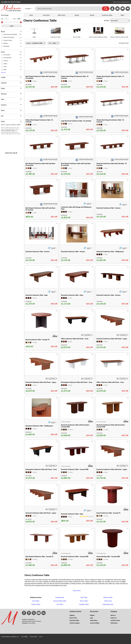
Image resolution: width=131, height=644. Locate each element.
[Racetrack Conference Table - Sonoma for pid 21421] (77, 242)
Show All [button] (3, 72)
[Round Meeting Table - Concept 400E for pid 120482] (112, 547)
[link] (128, 9)
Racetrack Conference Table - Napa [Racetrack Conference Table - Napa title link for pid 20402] (37, 295)
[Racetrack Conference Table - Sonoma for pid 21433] (41, 239)
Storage (92, 15)
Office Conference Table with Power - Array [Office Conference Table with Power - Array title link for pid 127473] (75, 339)
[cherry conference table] (70, 9)
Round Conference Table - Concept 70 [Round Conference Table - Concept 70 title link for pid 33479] (108, 513)
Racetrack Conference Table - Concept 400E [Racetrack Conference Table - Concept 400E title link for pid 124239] (75, 469)
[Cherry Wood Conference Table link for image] (98, 31)
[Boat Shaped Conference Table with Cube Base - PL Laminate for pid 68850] (41, 62)
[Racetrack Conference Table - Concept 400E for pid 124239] (77, 455)
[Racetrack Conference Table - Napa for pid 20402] (41, 282)
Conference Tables (107, 15)
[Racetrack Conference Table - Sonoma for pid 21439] (112, 281)
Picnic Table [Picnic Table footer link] (84, 601)
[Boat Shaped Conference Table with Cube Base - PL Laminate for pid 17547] (41, 149)
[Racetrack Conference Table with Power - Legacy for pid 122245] (41, 370)
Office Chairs (62, 15)
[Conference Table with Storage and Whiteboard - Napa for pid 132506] (77, 197)
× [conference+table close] (58, 43)
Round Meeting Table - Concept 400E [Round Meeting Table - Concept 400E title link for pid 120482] (108, 557)
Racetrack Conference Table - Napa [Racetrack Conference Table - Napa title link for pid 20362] (72, 514)
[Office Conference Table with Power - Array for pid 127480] (112, 367)
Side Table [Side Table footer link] (84, 597)
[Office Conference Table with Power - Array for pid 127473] (77, 324)
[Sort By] (120, 21)
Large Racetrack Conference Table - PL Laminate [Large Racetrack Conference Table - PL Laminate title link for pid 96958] (76, 121)
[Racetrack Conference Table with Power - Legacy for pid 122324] (112, 456)
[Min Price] (7, 19)
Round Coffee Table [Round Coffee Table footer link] (60, 601)
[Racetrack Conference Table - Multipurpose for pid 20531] (41, 416)
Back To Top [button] (9, 153)
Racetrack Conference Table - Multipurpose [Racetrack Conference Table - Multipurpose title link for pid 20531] (39, 426)
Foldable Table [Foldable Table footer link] (84, 604)
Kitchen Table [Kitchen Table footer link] (108, 597)
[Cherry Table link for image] (77, 31)
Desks (31, 15)
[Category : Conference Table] (37, 43)
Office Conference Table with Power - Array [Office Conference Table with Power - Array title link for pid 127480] (110, 382)
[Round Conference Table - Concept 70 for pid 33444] (41, 329)
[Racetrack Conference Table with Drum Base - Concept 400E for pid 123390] (77, 414)
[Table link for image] (34, 31)
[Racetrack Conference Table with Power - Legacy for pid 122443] (41, 500)
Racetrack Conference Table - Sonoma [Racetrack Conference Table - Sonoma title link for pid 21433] (38, 252)
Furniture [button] (29, 9)
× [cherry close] (44, 43)
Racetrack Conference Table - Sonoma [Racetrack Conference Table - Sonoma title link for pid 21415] (108, 208)
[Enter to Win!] (117, 10)
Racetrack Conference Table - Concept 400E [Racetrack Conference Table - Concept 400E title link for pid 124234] (75, 557)
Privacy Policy (34, 637)
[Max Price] (19, 19)
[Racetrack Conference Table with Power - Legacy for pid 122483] (112, 325)
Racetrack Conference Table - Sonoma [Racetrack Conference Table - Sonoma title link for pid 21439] (108, 295)
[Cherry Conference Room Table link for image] (119, 31)
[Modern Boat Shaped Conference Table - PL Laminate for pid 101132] (77, 63)
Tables (122, 15)
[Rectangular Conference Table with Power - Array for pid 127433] (41, 456)
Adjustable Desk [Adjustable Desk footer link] (108, 604)
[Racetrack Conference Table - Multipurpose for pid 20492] (112, 237)
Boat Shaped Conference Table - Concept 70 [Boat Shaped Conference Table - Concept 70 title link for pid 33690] (39, 557)
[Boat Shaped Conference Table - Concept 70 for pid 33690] (41, 543)
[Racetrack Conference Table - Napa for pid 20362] (77, 501)
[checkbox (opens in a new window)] (2, 35)
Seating (77, 15)
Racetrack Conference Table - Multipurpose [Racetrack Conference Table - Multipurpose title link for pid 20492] (110, 252)
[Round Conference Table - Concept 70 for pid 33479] (112, 503)
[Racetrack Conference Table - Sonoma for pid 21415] (112, 198)
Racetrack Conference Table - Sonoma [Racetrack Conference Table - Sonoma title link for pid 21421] (73, 252)
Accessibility (25, 637)
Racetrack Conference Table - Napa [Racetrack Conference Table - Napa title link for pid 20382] (72, 295)
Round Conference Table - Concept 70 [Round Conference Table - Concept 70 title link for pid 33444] (37, 340)
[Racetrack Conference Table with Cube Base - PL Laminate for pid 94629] (112, 149)
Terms (41, 637)
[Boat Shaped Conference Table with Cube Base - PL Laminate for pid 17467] (77, 150)
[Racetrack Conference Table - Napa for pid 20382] (77, 282)
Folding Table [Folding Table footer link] (60, 597)
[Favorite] (57, 49)
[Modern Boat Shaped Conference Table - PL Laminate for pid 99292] (112, 106)
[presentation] (11, 32)
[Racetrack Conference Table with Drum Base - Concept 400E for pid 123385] (112, 414)
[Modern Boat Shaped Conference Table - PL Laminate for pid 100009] (112, 62)
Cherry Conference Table (40, 21)
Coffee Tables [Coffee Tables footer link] (36, 604)
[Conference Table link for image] (55, 31)
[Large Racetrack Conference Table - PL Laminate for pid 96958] (77, 105)
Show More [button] (77, 591)
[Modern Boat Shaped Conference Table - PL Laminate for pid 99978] (41, 106)
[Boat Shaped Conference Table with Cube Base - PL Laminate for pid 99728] (41, 195)
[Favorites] (123, 10)
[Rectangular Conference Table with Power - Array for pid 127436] (77, 369)
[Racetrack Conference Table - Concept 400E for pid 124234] (77, 542)
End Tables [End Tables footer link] (36, 601)
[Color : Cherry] (54, 43)
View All (15, 153)
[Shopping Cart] (128, 9)
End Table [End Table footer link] (60, 604)
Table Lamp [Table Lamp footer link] (108, 601)
